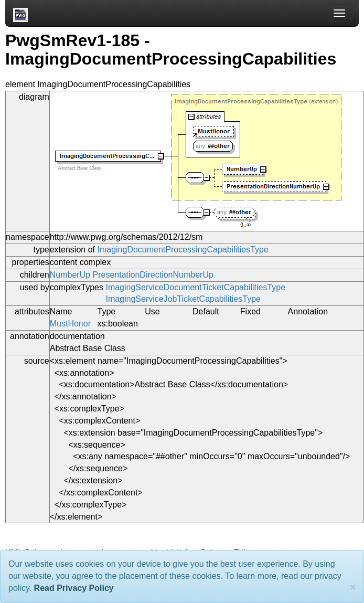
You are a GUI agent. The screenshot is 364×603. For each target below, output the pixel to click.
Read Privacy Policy (74, 588)
